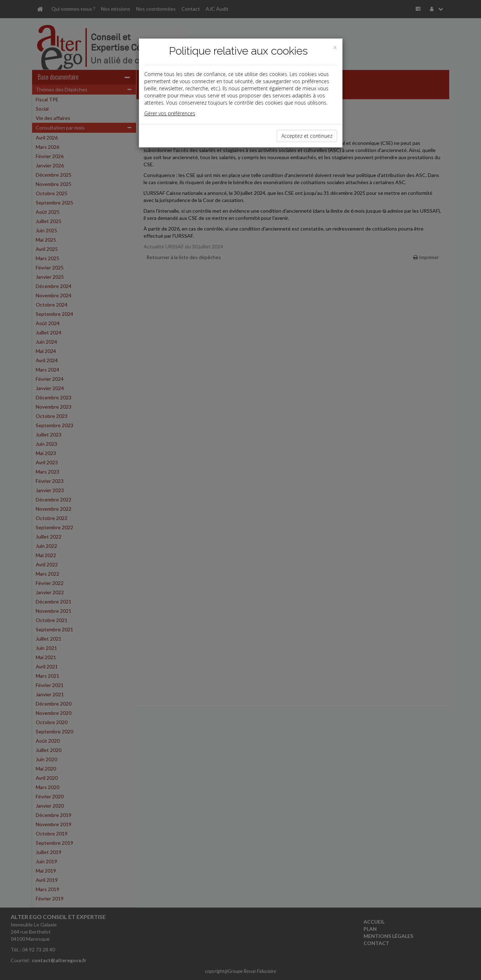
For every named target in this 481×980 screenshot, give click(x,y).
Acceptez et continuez (307, 136)
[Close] (335, 48)
